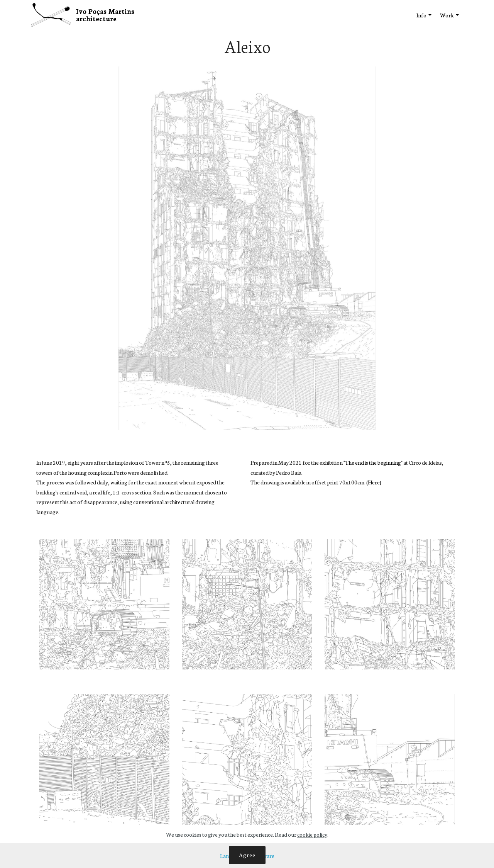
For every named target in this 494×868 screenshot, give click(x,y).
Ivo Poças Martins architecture (106, 15)
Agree (247, 855)
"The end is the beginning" (373, 462)
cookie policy (312, 834)
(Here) (374, 482)
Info (421, 15)
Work (447, 15)
